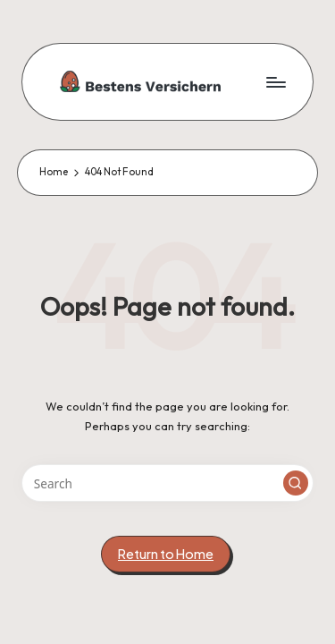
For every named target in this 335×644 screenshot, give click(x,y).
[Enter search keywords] (167, 483)
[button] (296, 483)
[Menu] (275, 82)
